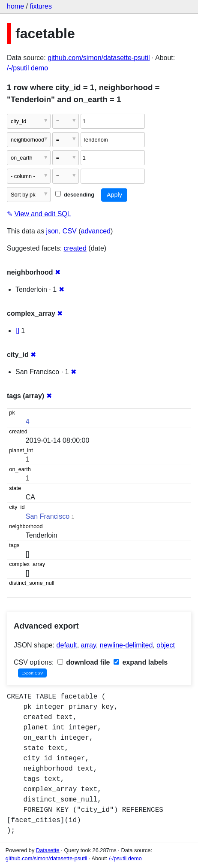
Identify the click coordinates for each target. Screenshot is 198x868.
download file (84, 662)
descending (75, 195)
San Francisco (48, 516)
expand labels (141, 662)
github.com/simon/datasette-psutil (99, 58)
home (15, 6)
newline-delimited (126, 645)
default (67, 645)
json (52, 231)
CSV (70, 231)
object (166, 645)
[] (17, 331)
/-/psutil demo (27, 68)
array (88, 645)
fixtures (41, 6)
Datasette (48, 850)
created (75, 248)
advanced (96, 231)
